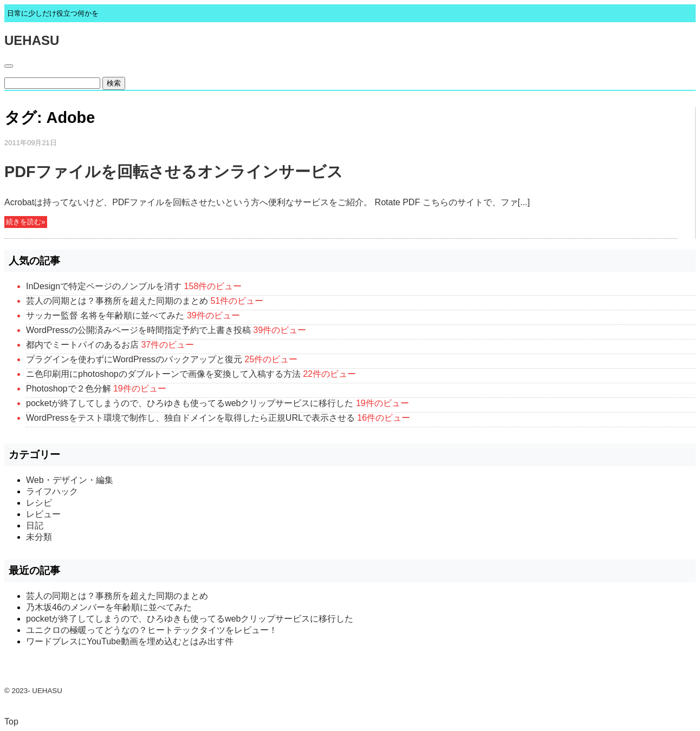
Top (11, 722)
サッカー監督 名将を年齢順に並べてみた (105, 315)
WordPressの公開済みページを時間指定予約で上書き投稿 (138, 330)
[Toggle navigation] (9, 66)
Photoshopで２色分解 (69, 389)
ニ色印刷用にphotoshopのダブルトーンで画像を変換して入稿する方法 (163, 374)
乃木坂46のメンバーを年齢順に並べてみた (109, 607)
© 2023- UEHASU (33, 691)
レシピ (39, 503)
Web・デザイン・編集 (70, 480)
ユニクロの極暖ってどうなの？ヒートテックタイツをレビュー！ (152, 630)
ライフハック (52, 491)
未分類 (39, 537)
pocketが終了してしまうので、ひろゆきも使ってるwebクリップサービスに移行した (190, 403)
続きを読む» (25, 222)
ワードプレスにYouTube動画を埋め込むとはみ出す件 (130, 641)
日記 (35, 526)
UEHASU (32, 40)
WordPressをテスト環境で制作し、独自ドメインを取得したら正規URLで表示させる (190, 418)
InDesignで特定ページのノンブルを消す (104, 286)
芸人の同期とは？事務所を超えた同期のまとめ (117, 301)
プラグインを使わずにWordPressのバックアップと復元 (134, 359)
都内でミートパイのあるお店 (82, 345)
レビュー (43, 514)
